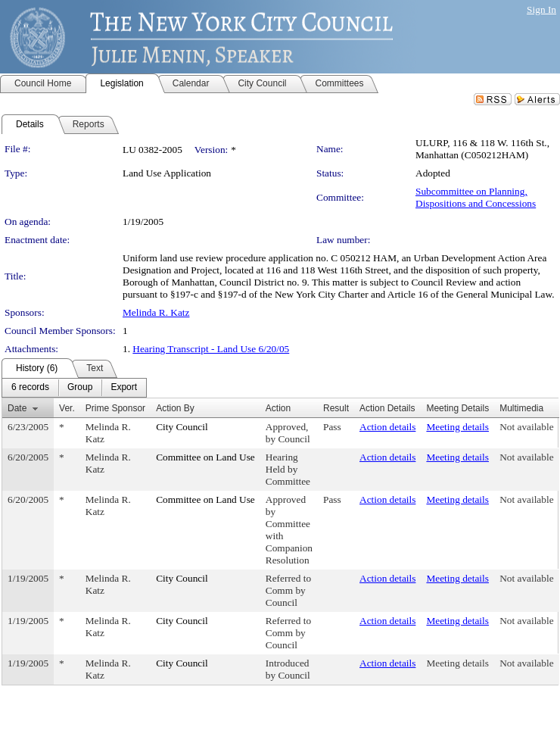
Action (278, 408)
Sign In (541, 9)
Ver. (67, 408)
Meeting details (457, 427)
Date (17, 408)
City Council (182, 427)
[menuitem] (30, 388)
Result (336, 408)
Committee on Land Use (205, 457)
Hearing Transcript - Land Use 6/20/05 (211, 349)
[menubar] (74, 388)
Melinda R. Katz (156, 312)
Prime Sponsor (115, 408)
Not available (526, 427)
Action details (387, 427)
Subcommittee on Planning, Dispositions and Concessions (476, 197)
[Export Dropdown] (124, 388)
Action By (175, 408)
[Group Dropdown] (80, 388)
